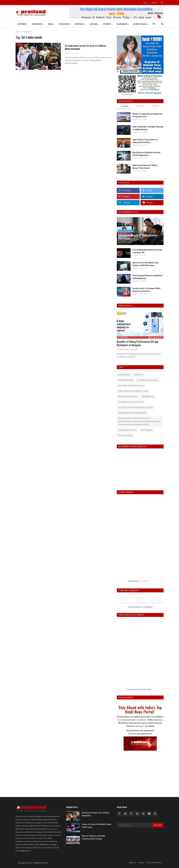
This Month (140, 106)
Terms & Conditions (154, 863)
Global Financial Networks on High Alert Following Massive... (147, 277)
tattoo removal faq (125, 435)
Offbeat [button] (108, 24)
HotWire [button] (23, 24)
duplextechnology (123, 350)
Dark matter (139, 375)
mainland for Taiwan (126, 380)
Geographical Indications (128, 430)
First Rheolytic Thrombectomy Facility (132, 413)
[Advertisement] (140, 772)
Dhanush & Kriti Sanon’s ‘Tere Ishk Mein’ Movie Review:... (96, 814)
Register (154, 3)
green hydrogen (124, 375)
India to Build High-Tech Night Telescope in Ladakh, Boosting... (148, 128)
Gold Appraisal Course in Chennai (131, 402)
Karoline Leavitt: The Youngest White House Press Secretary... (146, 290)
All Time (156, 106)
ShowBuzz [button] (38, 24)
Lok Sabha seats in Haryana (148, 380)
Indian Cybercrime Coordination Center (133, 391)
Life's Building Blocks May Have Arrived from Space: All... (147, 251)
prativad (67, 54)
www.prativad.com (144, 734)
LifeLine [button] (94, 24)
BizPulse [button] (80, 24)
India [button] (51, 24)
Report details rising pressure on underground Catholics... (145, 141)
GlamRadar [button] (123, 24)
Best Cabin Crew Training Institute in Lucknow (135, 407)
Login (145, 3)
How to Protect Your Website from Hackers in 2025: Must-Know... (145, 264)
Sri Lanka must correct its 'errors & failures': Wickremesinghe (84, 48)
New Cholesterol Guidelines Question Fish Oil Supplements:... (146, 154)
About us (132, 863)
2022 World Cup (148, 396)
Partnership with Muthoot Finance (131, 386)
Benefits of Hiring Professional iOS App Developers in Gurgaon (138, 343)
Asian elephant (146, 430)
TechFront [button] (65, 24)
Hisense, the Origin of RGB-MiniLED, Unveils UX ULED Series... (97, 826)
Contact (141, 863)
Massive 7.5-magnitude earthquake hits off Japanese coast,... (147, 115)
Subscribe (158, 825)
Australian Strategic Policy (128, 396)
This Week (125, 106)
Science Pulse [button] (141, 24)
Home (18, 32)
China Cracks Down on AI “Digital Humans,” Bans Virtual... (145, 167)
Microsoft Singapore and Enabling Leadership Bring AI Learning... (93, 837)
